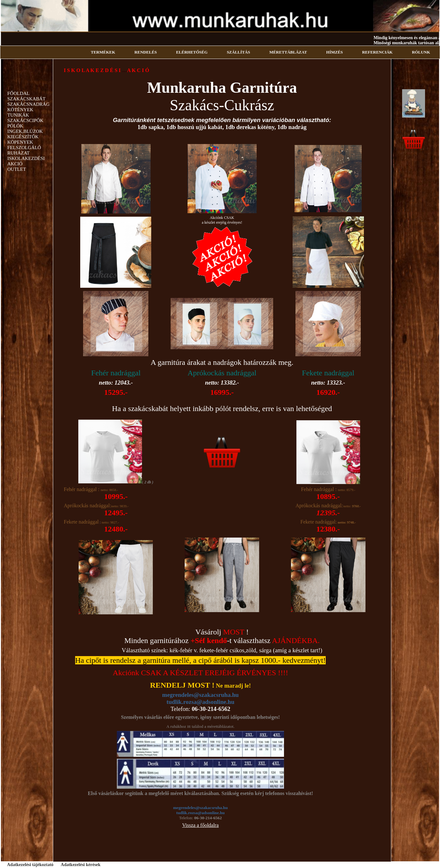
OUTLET (17, 169)
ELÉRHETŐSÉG (192, 52)
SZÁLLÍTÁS (238, 52)
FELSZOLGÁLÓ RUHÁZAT (24, 150)
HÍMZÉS (335, 52)
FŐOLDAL (18, 93)
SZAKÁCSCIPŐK (25, 120)
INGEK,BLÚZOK (25, 131)
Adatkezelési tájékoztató (30, 865)
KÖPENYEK (20, 142)
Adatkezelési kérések (81, 865)
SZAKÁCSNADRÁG (28, 104)
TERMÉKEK (103, 52)
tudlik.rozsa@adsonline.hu (200, 702)
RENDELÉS (145, 52)
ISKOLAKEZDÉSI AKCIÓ (26, 161)
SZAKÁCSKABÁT (26, 99)
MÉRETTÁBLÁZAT (288, 52)
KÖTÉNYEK (20, 110)
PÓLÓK (15, 126)
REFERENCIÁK (377, 52)
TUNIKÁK (18, 115)
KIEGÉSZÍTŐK (23, 137)
